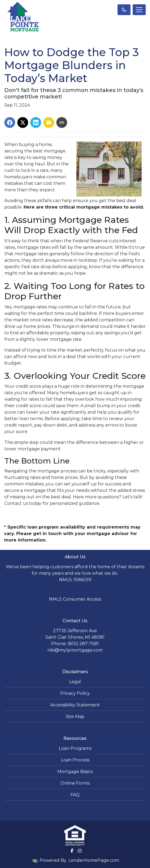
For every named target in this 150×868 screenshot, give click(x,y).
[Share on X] (23, 122)
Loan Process (75, 760)
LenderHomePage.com (94, 860)
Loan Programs (75, 748)
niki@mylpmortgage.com (75, 650)
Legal (75, 682)
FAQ (75, 795)
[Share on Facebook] (10, 122)
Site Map (75, 716)
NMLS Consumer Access (75, 599)
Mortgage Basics (75, 772)
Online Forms (75, 783)
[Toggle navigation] (139, 10)
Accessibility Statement (75, 705)
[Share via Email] (49, 122)
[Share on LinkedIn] (36, 122)
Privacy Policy (75, 693)
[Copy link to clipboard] (62, 122)
